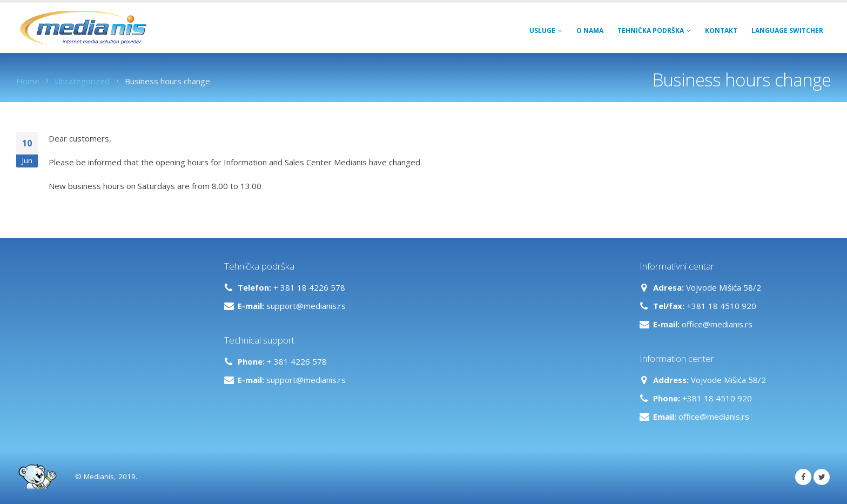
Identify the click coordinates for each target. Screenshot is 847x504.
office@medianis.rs (717, 324)
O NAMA (590, 31)
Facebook (803, 477)
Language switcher (787, 31)
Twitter (822, 477)
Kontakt (721, 31)
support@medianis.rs (306, 306)
